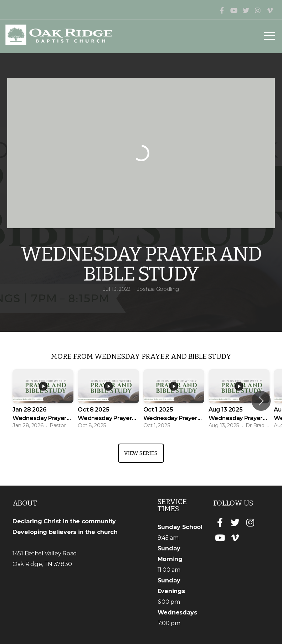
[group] (43, 401)
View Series (141, 453)
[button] (261, 401)
